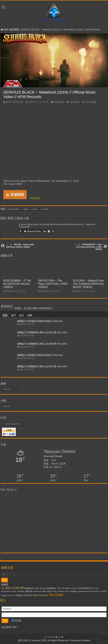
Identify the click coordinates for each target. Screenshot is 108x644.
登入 (31, 308)
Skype (4, 595)
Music (35, 209)
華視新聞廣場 (84, 588)
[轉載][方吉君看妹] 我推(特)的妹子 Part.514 (40, 355)
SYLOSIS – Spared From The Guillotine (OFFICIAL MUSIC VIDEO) (88, 284)
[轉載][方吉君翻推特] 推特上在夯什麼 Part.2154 (42, 344)
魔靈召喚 (29, 591)
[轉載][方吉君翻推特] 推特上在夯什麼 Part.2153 (42, 366)
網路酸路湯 (51, 588)
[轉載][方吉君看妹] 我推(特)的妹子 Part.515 (40, 321)
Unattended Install (84, 591)
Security (43, 588)
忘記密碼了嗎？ (10, 627)
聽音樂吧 (14, 30)
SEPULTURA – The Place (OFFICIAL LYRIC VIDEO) (53, 284)
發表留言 (75, 102)
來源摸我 (15, 195)
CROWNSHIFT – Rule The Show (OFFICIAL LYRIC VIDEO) (89, 247)
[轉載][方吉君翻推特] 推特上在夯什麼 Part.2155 (42, 332)
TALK (59, 588)
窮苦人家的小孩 (14, 102)
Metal (26, 209)
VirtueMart (66, 588)
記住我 (17, 621)
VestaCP (75, 588)
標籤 (30, 315)
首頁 (4, 30)
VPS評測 (103, 591)
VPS (66, 591)
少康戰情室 (19, 595)
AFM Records (14, 209)
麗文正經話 (47, 591)
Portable (60, 591)
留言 (22, 315)
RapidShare (6, 591)
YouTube (45, 209)
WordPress (38, 591)
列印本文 (35, 198)
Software (21, 591)
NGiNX (95, 591)
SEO (97, 588)
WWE (37, 588)
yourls (14, 591)
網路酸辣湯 (29, 588)
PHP (92, 588)
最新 (5, 315)
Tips (3, 588)
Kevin (87, 640)
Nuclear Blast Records (36, 595)
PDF (54, 591)
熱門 (13, 315)
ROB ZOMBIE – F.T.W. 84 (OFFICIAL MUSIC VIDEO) (17, 284)
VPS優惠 (73, 591)
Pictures (10, 595)
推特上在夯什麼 (14, 588)
